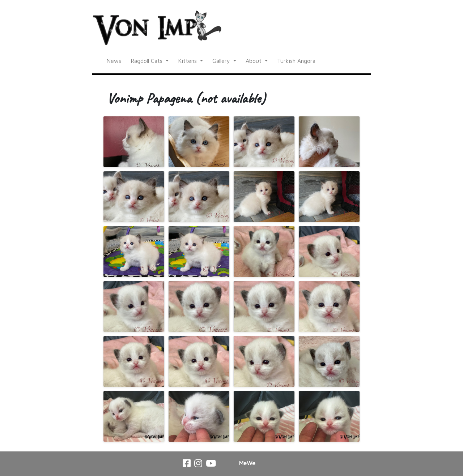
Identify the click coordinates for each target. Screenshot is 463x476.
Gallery (222, 61)
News (114, 61)
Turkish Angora (296, 61)
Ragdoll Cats (147, 61)
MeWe (247, 463)
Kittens (188, 61)
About (254, 61)
